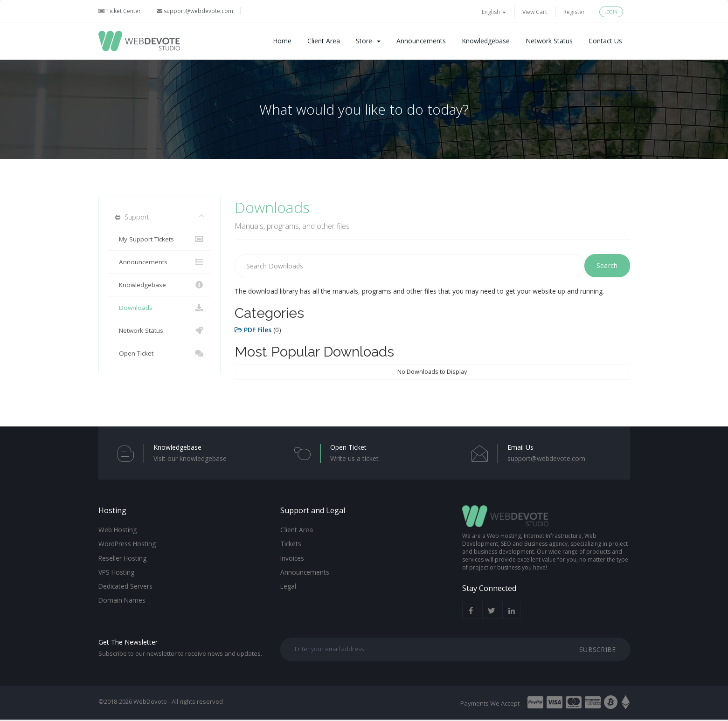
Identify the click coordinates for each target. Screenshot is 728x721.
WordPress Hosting (127, 543)
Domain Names (122, 597)
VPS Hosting (116, 570)
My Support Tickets (160, 239)
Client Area (324, 41)
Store (368, 41)
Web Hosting (117, 529)
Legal (288, 584)
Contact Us (605, 41)
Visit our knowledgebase (190, 458)
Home (282, 41)
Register (574, 12)
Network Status (549, 41)
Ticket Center (120, 11)
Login (611, 12)
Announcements (421, 41)
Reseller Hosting (122, 557)
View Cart (535, 12)
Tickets (290, 543)
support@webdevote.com (195, 11)
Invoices (292, 557)
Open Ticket (160, 353)
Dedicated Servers (125, 584)
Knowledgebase (486, 41)
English (494, 12)
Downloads (160, 308)
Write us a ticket (354, 458)
